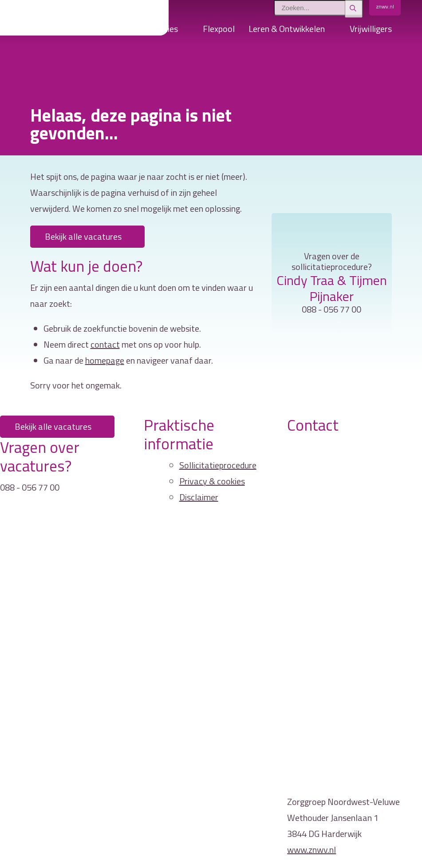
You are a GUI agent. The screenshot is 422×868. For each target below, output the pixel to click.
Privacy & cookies (212, 481)
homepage (105, 360)
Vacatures (113, 29)
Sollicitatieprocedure (218, 465)
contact (105, 344)
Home (76, 31)
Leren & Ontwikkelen (287, 29)
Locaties (162, 29)
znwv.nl (385, 6)
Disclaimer (199, 497)
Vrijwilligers (371, 29)
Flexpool (219, 29)
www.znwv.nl (312, 850)
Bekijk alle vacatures (83, 236)
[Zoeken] (354, 9)
